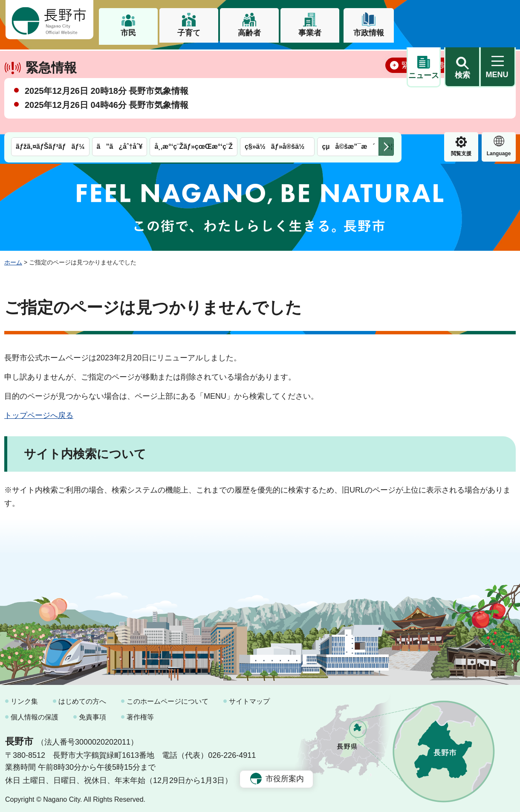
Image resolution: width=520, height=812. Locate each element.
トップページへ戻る (39, 412)
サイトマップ (249, 698)
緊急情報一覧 (425, 92)
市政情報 (369, 33)
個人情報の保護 (35, 714)
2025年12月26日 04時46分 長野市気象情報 (107, 132)
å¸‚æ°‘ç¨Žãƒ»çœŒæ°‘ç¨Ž (194, 59)
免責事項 (92, 714)
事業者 (310, 33)
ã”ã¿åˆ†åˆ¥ (120, 59)
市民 (128, 33)
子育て (189, 33)
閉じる (497, 92)
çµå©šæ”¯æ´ (348, 59)
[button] (462, 20)
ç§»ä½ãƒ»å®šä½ (277, 59)
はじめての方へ (82, 698)
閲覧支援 (424, 66)
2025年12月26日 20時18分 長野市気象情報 (107, 118)
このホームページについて (168, 698)
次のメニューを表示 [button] (386, 59)
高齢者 (249, 33)
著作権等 (140, 714)
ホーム (13, 259)
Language (461, 66)
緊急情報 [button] (499, 64)
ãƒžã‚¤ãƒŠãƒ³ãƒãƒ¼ (50, 59)
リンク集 (24, 698)
